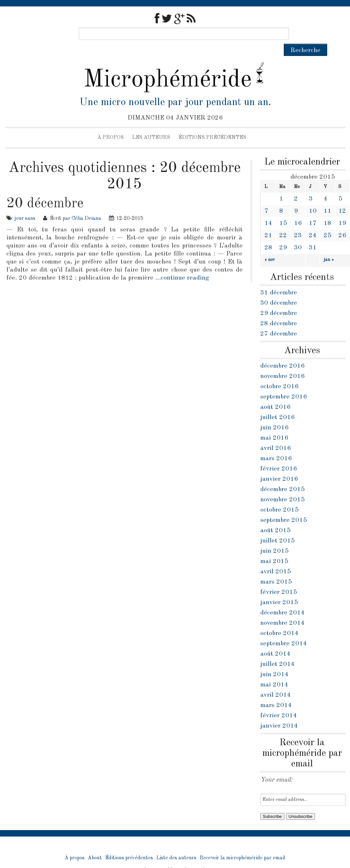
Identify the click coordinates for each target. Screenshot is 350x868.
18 (328, 211)
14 (268, 211)
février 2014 (279, 703)
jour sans (25, 206)
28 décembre (279, 311)
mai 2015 (274, 549)
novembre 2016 (283, 364)
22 (283, 223)
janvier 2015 (279, 590)
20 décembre (45, 191)
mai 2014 (274, 673)
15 (283, 211)
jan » (329, 247)
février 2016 (279, 457)
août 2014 (275, 642)
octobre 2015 (279, 498)
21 (268, 223)
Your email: (276, 768)
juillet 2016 (278, 405)
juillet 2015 (278, 529)
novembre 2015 (283, 488)
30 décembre (279, 291)
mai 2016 (274, 426)
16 (298, 211)
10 (313, 199)
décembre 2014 (283, 601)
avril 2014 (276, 683)
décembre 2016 (283, 354)
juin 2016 (274, 416)
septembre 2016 (284, 385)
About (95, 846)
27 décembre (279, 322)
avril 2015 (276, 559)
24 (313, 223)
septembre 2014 (284, 631)
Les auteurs (151, 125)
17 (313, 211)
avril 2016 (276, 436)
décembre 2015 (283, 477)
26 (342, 223)
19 (342, 211)
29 (283, 236)
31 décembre (279, 281)
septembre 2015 (284, 508)
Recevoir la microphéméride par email (242, 846)
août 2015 (275, 518)
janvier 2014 (279, 714)
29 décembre (279, 301)
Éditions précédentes (212, 125)
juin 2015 (274, 539)
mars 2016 (276, 446)
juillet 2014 (278, 652)
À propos (111, 125)
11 (328, 199)
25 (328, 223)
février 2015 (279, 580)
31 (313, 236)
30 (298, 236)
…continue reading (182, 266)
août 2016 (275, 395)
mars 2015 (276, 570)
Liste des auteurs (176, 846)
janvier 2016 (279, 467)
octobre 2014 (279, 621)
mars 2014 (276, 693)
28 (268, 236)
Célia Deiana (86, 206)
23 (298, 223)
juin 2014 (274, 662)
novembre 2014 (283, 611)
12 (342, 199)
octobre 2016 (279, 374)
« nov (270, 247)
